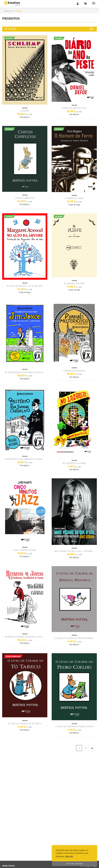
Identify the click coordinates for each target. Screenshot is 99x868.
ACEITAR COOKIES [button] (74, 864)
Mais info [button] (69, 856)
